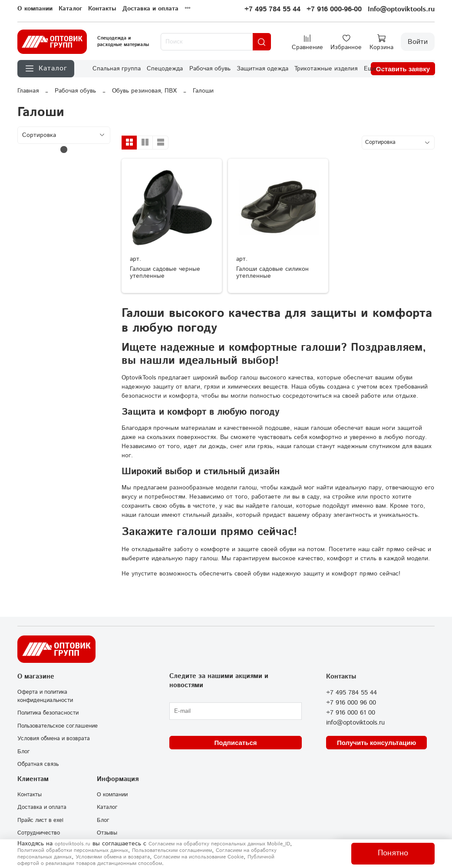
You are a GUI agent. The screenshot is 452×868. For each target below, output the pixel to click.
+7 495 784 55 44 (272, 9)
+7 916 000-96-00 (334, 9)
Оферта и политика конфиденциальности (45, 696)
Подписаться (235, 743)
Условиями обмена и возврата (113, 857)
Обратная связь (38, 764)
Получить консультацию (376, 743)
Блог (24, 752)
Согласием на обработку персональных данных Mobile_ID (219, 844)
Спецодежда (165, 69)
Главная (28, 91)
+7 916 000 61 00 (351, 713)
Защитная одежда (262, 69)
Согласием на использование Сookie (199, 857)
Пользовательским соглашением (172, 850)
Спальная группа (117, 69)
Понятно (393, 853)
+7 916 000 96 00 (351, 703)
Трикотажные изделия (326, 69)
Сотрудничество (39, 833)
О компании (35, 9)
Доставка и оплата (150, 9)
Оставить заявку (403, 69)
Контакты (102, 9)
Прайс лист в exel (40, 820)
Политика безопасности (48, 713)
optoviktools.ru (73, 844)
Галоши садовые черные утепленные (165, 273)
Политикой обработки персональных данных (73, 850)
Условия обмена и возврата (54, 738)
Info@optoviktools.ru (401, 9)
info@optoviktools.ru (355, 723)
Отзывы (107, 833)
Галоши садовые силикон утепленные (272, 273)
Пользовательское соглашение (58, 726)
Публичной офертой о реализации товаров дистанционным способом (146, 860)
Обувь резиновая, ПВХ (144, 91)
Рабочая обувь (210, 69)
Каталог (70, 9)
